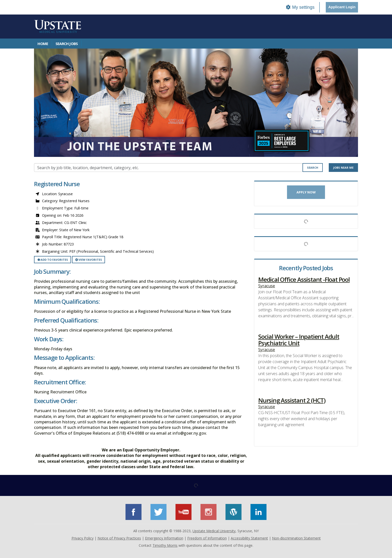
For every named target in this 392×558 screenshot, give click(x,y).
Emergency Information (164, 538)
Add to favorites (52, 260)
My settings (300, 7)
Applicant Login (342, 7)
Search (313, 168)
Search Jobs (67, 44)
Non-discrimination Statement (296, 538)
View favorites (88, 260)
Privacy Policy (82, 538)
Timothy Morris (165, 545)
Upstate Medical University (214, 531)
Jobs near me (343, 168)
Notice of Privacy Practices (119, 538)
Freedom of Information (207, 538)
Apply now (306, 192)
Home (43, 44)
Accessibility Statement (249, 538)
